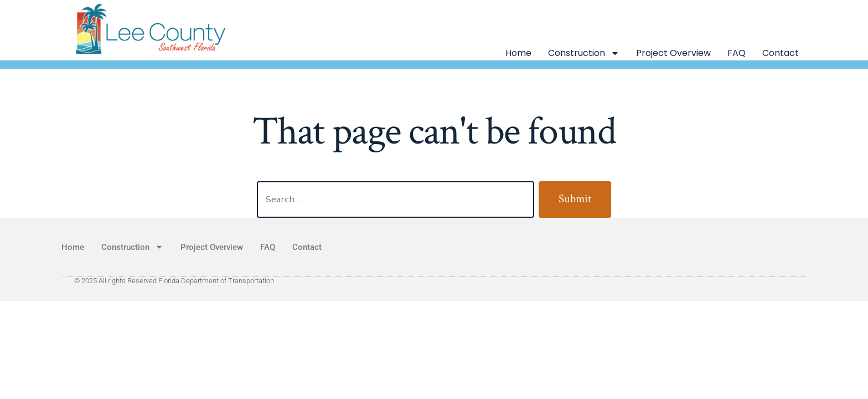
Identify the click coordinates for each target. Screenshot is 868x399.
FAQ (737, 53)
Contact (781, 53)
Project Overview (673, 53)
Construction (584, 53)
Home (518, 53)
